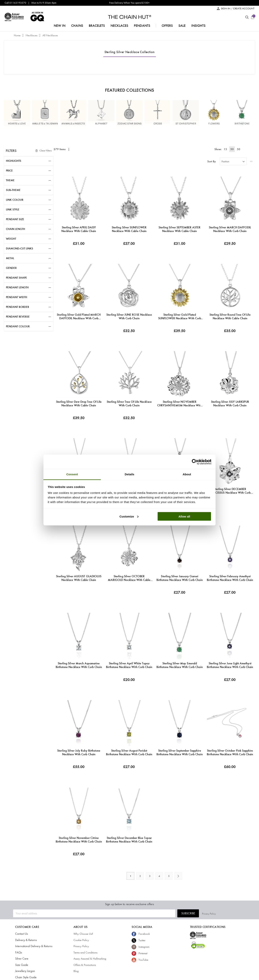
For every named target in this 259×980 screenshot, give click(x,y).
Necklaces (32, 35)
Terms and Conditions (85, 953)
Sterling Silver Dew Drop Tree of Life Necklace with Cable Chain (79, 403)
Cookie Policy (81, 940)
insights (198, 26)
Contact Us (21, 934)
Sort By (212, 161)
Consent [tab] (72, 474)
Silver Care (21, 959)
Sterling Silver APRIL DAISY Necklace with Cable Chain (79, 229)
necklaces (119, 26)
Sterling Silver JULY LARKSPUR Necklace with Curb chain (230, 403)
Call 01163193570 (15, 3)
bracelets (97, 26)
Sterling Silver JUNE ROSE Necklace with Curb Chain (129, 316)
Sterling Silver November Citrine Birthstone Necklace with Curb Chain (79, 840)
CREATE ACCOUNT (244, 8)
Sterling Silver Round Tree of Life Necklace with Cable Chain (230, 316)
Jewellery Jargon (24, 971)
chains (77, 26)
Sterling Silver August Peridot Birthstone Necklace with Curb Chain (129, 752)
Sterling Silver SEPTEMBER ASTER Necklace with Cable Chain (180, 229)
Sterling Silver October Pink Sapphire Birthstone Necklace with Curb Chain (230, 752)
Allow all (184, 516)
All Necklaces (50, 35)
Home (18, 35)
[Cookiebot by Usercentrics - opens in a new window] (195, 462)
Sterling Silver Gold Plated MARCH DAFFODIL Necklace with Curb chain (79, 316)
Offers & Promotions (85, 965)
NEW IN (60, 26)
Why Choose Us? (83, 934)
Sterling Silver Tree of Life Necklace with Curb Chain (129, 403)
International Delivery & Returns (32, 946)
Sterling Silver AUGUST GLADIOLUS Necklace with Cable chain (79, 578)
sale (182, 26)
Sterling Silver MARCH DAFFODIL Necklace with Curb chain (230, 229)
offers (167, 26)
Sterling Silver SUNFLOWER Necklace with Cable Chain (129, 229)
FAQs (18, 953)
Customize (129, 516)
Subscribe (218, 913)
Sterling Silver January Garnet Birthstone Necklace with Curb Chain (180, 578)
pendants (142, 26)
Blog (76, 971)
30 (233, 149)
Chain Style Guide (25, 977)
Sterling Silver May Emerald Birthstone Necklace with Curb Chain (180, 665)
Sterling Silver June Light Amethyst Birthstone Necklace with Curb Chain (230, 665)
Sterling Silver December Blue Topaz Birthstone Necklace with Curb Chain (129, 840)
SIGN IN (226, 8)
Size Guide (21, 965)
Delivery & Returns (25, 940)
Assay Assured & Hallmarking (90, 959)
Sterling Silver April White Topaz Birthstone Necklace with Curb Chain (129, 665)
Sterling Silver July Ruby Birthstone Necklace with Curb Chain (79, 752)
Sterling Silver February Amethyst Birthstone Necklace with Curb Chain (230, 578)
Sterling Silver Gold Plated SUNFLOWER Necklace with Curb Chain (180, 316)
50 (239, 149)
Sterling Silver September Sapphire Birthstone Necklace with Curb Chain (180, 752)
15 (227, 149)
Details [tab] (129, 474)
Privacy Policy (239, 913)
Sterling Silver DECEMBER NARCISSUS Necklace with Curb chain (230, 491)
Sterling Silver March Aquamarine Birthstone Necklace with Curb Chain (79, 665)
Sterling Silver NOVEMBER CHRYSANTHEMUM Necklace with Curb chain (180, 403)
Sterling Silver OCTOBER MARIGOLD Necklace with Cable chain (129, 578)
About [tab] (187, 474)
